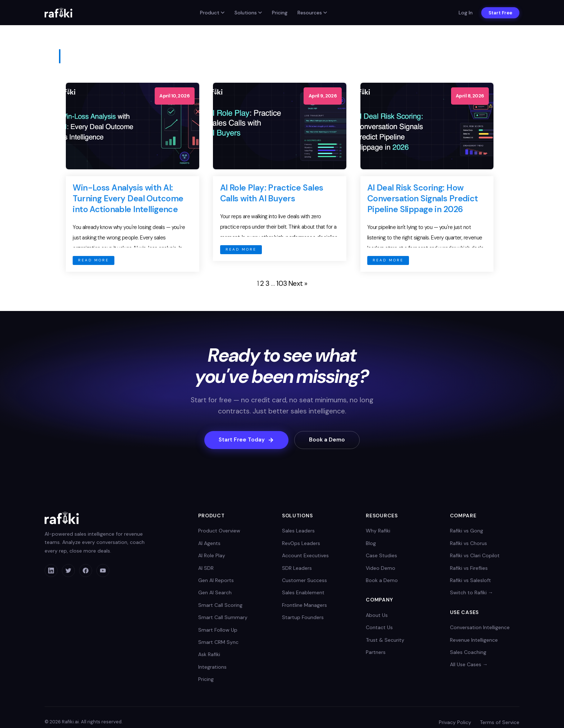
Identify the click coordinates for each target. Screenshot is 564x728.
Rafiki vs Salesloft (470, 581)
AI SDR (206, 568)
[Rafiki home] (58, 13)
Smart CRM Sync (218, 642)
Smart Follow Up (218, 630)
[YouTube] (103, 571)
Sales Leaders (298, 531)
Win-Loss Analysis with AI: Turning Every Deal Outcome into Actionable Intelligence (128, 198)
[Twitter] (68, 571)
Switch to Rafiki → (472, 593)
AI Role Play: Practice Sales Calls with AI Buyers (272, 193)
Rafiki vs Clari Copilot (475, 556)
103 (281, 283)
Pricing (280, 13)
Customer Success (304, 581)
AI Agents (209, 544)
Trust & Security (385, 640)
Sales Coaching (468, 653)
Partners (376, 653)
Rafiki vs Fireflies (469, 568)
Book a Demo (329, 440)
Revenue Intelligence (474, 640)
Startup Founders (303, 618)
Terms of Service (500, 723)
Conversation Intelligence (480, 628)
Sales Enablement (303, 593)
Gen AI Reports (216, 581)
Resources (312, 13)
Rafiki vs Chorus (469, 544)
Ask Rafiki (209, 655)
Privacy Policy (455, 723)
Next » (298, 283)
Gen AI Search (215, 593)
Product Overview (219, 531)
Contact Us (379, 628)
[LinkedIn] (51, 571)
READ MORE (94, 260)
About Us (377, 615)
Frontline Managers (304, 605)
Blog (371, 544)
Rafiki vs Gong (467, 531)
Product (212, 13)
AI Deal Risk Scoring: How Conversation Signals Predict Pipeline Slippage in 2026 (423, 198)
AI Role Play (212, 556)
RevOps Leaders (301, 544)
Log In (466, 13)
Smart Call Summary (223, 618)
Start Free (500, 13)
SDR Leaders (297, 568)
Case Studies (381, 556)
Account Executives (305, 556)
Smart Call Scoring (220, 605)
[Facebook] (86, 571)
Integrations (212, 667)
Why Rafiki (378, 531)
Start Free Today (245, 440)
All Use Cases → (469, 665)
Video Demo (381, 568)
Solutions (248, 13)
